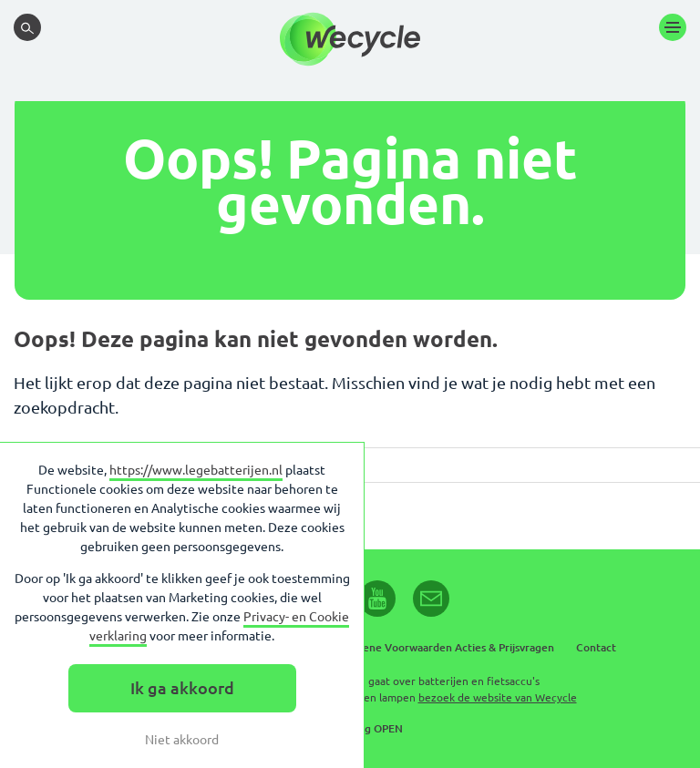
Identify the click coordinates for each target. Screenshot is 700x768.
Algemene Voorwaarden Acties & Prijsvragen (442, 647)
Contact (596, 647)
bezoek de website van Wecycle (498, 697)
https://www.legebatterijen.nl (196, 470)
